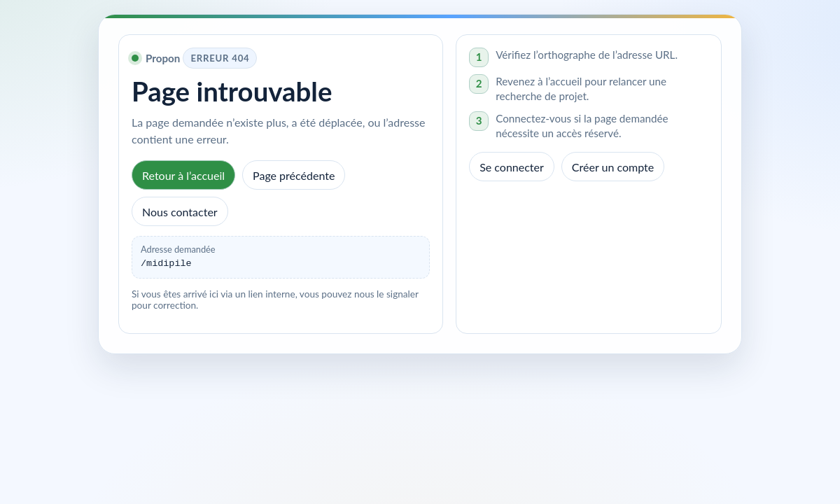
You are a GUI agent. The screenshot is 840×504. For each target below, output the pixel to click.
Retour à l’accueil (183, 175)
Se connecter (512, 167)
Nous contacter (180, 212)
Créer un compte (613, 167)
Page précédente (294, 175)
